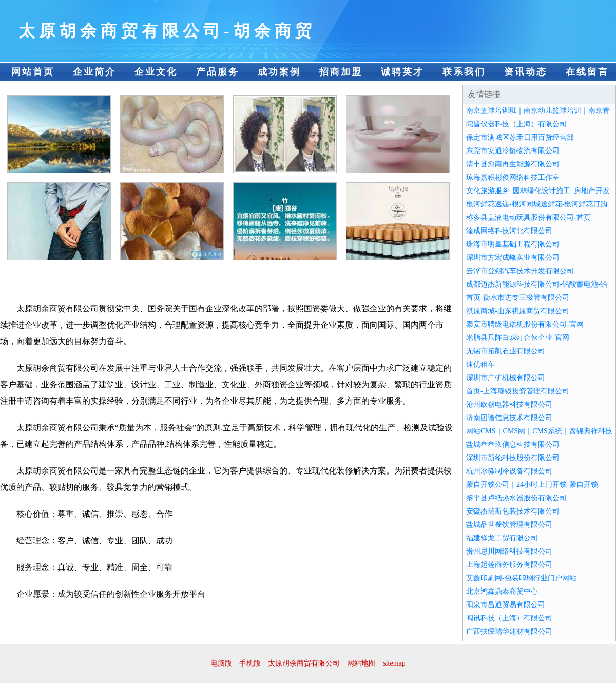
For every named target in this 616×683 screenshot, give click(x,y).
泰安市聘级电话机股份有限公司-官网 (525, 324)
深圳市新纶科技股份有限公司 (513, 458)
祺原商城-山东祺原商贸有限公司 (518, 311)
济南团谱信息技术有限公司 (509, 418)
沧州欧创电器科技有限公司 (509, 404)
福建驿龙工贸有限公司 (502, 538)
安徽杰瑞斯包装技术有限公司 (513, 511)
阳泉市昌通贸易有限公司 (506, 605)
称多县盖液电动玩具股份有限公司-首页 (528, 217)
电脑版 (221, 663)
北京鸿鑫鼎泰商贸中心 (502, 591)
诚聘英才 (402, 72)
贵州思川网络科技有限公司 (509, 551)
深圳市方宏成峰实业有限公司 (513, 258)
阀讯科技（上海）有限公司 (509, 618)
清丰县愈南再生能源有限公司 (513, 164)
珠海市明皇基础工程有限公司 (513, 244)
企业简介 (94, 72)
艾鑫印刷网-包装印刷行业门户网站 (521, 578)
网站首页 (33, 72)
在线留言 (587, 72)
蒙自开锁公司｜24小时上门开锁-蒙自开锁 (532, 485)
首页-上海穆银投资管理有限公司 (518, 391)
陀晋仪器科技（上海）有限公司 (516, 124)
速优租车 (480, 364)
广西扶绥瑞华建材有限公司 (509, 631)
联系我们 (464, 72)
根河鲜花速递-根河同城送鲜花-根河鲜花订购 (537, 204)
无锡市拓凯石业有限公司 (506, 351)
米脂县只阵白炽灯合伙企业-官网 (518, 338)
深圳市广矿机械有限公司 (506, 378)
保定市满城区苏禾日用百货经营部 (520, 137)
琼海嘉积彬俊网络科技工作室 (513, 177)
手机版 (250, 663)
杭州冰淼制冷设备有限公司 (509, 471)
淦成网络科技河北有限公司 (509, 231)
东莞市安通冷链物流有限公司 (513, 151)
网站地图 (361, 663)
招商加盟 (341, 72)
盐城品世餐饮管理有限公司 (509, 525)
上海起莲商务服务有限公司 (509, 565)
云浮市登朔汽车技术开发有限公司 (520, 271)
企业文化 (156, 72)
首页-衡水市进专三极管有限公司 (518, 298)
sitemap (394, 663)
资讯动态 (526, 72)
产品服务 (218, 72)
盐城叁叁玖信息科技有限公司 (513, 444)
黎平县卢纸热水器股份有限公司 (516, 498)
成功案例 (279, 72)
